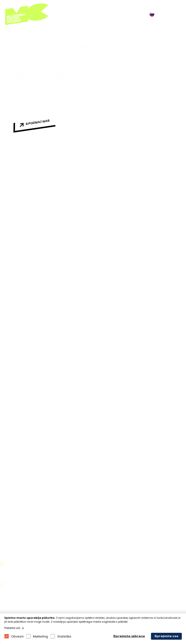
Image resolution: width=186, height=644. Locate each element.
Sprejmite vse (166, 636)
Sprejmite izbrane (129, 636)
